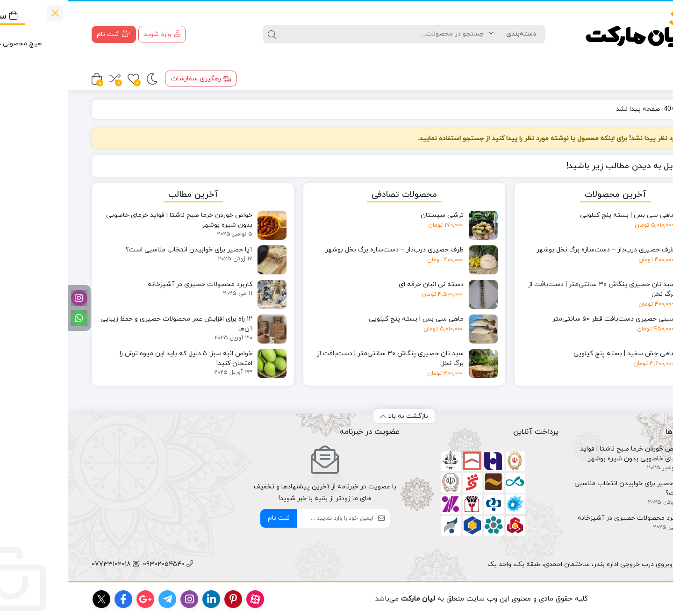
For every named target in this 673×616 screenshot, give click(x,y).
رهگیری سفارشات (133, 79)
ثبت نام (211, 518)
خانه (638, 109)
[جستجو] (318, 34)
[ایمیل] (268, 518)
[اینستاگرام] (11, 298)
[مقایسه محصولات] (47, 79)
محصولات (627, 78)
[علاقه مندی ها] (66, 79)
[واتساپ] (11, 318)
